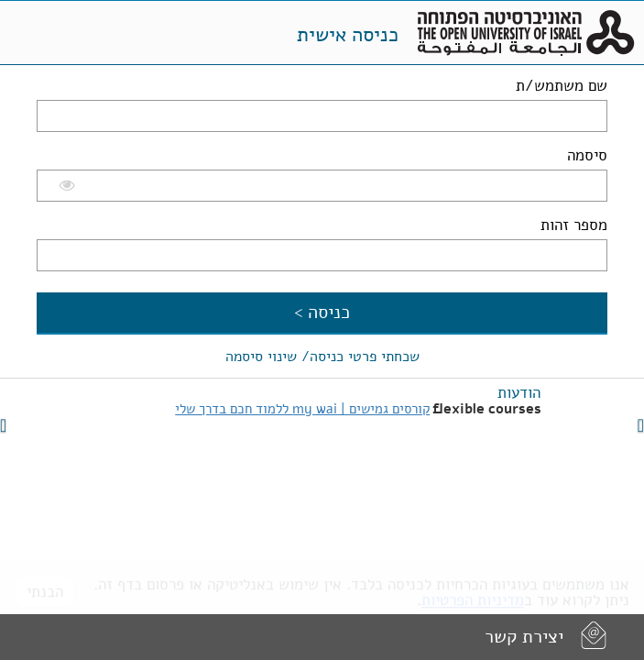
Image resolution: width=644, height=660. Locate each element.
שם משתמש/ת (562, 86)
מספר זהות (574, 225)
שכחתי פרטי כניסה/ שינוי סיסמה (322, 357)
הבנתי (45, 585)
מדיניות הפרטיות (473, 594)
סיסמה (587, 155)
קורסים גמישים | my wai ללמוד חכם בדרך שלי (302, 409)
